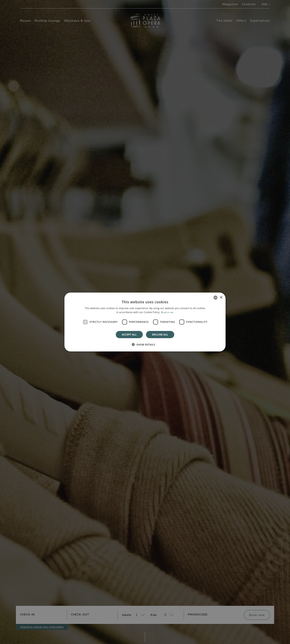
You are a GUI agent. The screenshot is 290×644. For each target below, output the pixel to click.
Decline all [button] (160, 334)
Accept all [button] (129, 334)
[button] (145, 344)
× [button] (221, 297)
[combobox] (215, 298)
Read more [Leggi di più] (167, 312)
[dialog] (145, 322)
